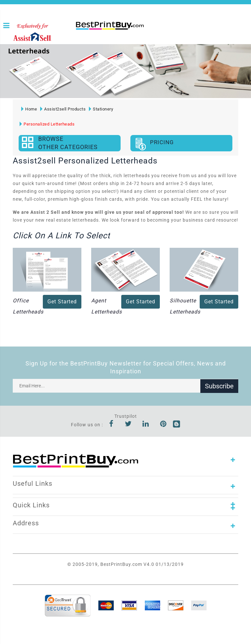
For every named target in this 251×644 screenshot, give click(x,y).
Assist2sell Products (63, 109)
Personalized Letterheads (47, 124)
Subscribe (219, 386)
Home (29, 109)
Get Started (62, 302)
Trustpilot (126, 416)
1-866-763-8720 (78, 37)
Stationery (101, 109)
